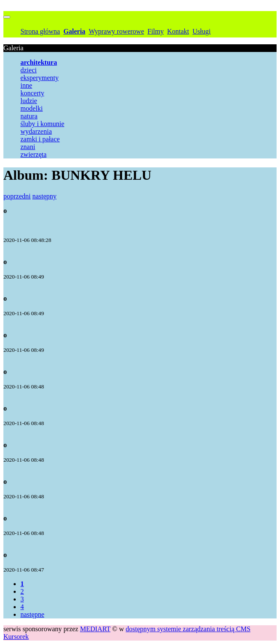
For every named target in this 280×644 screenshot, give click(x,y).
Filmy (156, 31)
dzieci (29, 70)
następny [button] (44, 196)
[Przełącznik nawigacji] (7, 17)
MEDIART (95, 629)
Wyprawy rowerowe (116, 31)
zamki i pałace (40, 139)
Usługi (201, 31)
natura (29, 116)
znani (28, 147)
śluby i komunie (42, 124)
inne (26, 85)
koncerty (32, 93)
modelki (31, 108)
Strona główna (40, 31)
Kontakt (178, 31)
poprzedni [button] (17, 196)
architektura (39, 62)
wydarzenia (36, 131)
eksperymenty (40, 78)
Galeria (74, 31)
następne (32, 614)
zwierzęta (33, 154)
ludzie (29, 101)
